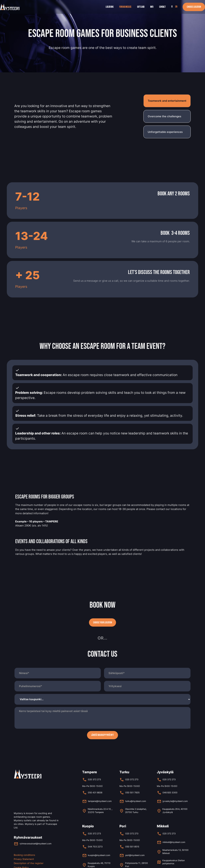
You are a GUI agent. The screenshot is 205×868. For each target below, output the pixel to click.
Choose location (194, 7)
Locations (110, 7)
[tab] (167, 101)
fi (172, 7)
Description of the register (29, 863)
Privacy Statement (24, 859)
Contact (162, 7)
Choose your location (102, 623)
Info (152, 7)
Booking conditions (24, 855)
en (176, 7)
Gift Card (141, 7)
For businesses (125, 7)
